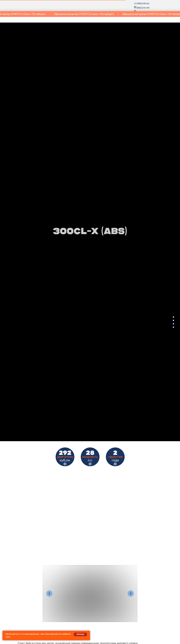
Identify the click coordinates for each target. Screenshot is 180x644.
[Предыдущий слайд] (49, 594)
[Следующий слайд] (131, 594)
